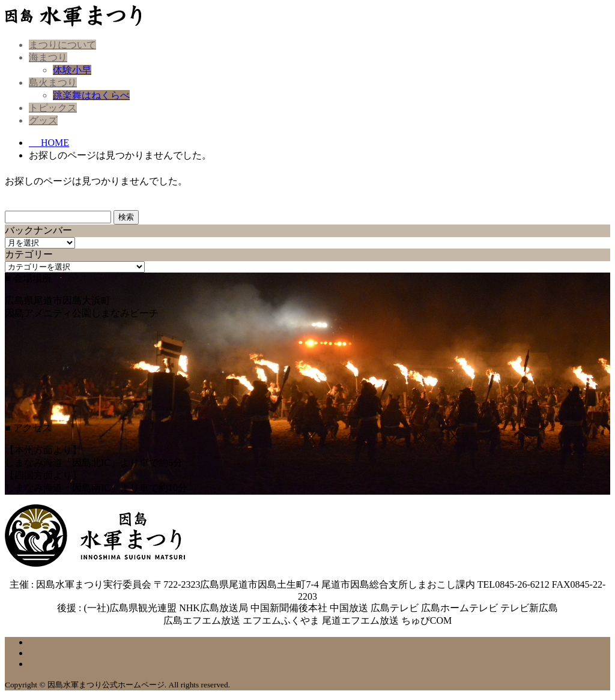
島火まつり (53, 83)
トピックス (53, 108)
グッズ (43, 120)
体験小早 (72, 70)
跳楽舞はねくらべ (91, 95)
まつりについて (62, 45)
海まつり (48, 57)
